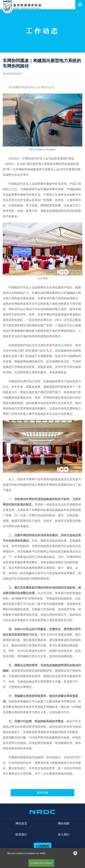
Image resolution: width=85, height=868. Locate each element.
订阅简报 (43, 846)
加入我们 (64, 834)
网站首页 (21, 823)
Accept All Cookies (41, 864)
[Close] (75, 854)
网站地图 (64, 823)
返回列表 (43, 793)
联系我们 (21, 834)
